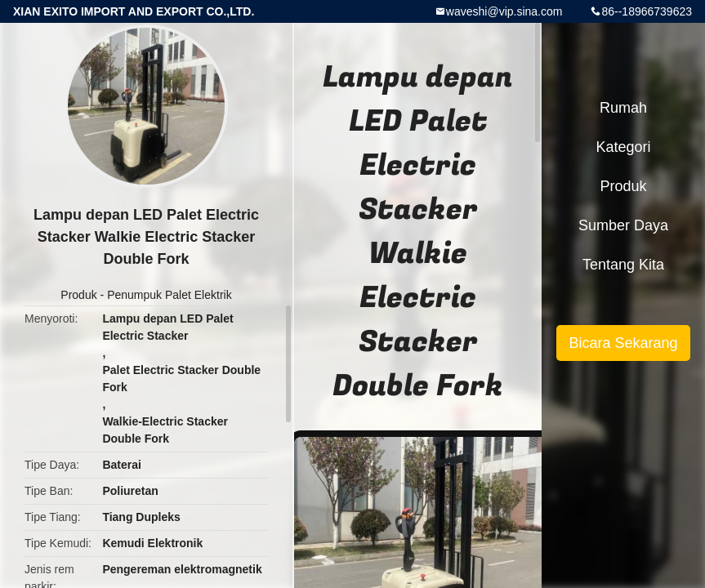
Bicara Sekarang (623, 343)
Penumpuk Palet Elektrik (170, 295)
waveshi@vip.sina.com (504, 11)
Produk (78, 295)
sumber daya (623, 225)
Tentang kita (623, 265)
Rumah (623, 108)
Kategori (623, 147)
